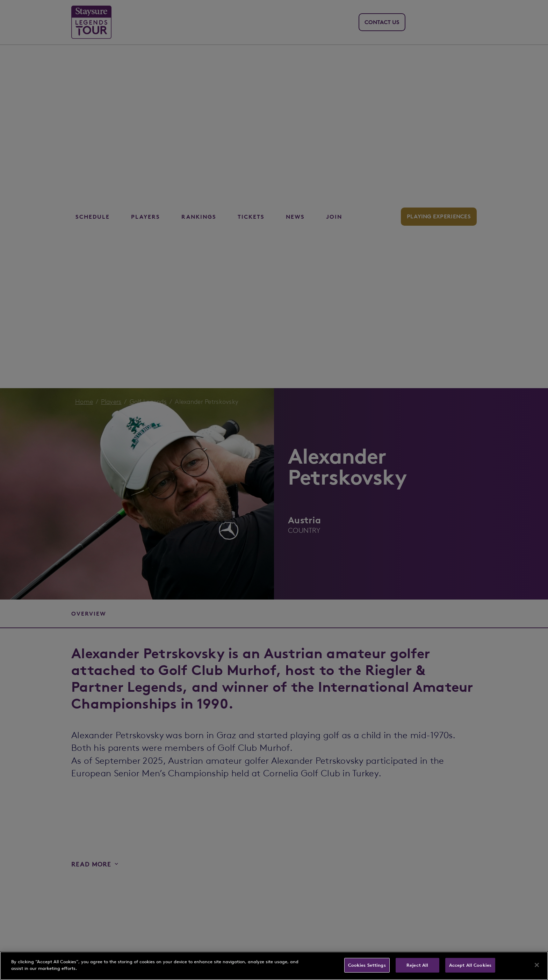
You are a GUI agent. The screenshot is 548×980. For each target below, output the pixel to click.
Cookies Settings (367, 965)
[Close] (537, 965)
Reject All (417, 965)
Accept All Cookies (470, 965)
